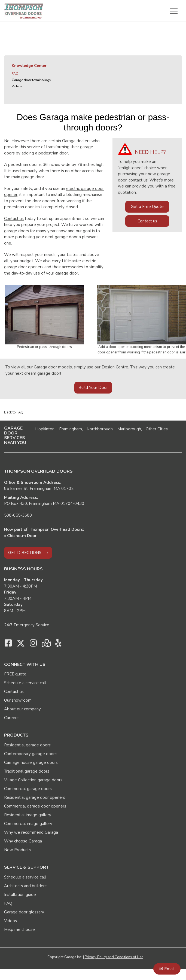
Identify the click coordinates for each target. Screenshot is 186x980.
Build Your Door (93, 388)
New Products (17, 850)
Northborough (100, 429)
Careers (11, 718)
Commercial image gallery (28, 824)
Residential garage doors (27, 745)
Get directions (25, 553)
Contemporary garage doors (30, 754)
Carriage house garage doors (31, 762)
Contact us (14, 219)
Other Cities (157, 429)
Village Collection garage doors (33, 780)
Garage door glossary (24, 912)
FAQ (15, 74)
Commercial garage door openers (35, 806)
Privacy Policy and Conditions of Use (114, 957)
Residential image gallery (28, 815)
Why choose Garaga (23, 841)
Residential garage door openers (35, 797)
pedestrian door (53, 153)
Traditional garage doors (27, 771)
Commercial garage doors (28, 789)
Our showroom (18, 700)
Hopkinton (45, 429)
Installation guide (20, 895)
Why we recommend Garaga (31, 832)
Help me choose (19, 930)
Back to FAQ (14, 412)
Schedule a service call (25, 683)
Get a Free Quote (147, 207)
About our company (22, 709)
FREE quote (15, 674)
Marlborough (129, 429)
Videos (17, 86)
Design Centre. (115, 367)
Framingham (71, 429)
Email (169, 969)
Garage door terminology (31, 80)
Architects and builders (25, 886)
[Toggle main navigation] (174, 11)
